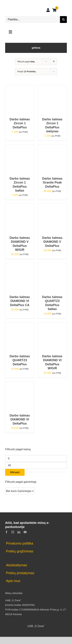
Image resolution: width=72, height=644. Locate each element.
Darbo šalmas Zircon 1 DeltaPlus (20, 123)
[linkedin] (19, 532)
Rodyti (27, 72)
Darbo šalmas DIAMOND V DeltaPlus (52, 242)
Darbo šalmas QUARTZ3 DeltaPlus (20, 360)
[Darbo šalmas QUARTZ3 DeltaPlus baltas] (52, 265)
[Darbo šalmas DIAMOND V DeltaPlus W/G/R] (20, 206)
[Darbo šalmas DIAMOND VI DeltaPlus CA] (20, 265)
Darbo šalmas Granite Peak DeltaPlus (52, 183)
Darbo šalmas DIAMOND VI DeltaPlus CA (20, 301)
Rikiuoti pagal (26, 62)
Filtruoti (15, 472)
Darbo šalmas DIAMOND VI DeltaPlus (20, 419)
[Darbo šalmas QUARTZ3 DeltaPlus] (20, 325)
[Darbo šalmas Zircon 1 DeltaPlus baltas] (20, 147)
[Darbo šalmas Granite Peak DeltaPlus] (52, 147)
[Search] (63, 20)
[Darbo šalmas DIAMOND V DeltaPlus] (52, 206)
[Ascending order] (54, 62)
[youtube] (25, 532)
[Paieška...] (33, 20)
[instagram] (13, 532)
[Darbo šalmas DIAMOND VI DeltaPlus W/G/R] (52, 325)
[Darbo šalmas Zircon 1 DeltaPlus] (20, 88)
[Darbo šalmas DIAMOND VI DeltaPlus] (20, 384)
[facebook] (7, 532)
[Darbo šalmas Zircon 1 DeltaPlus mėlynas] (52, 88)
